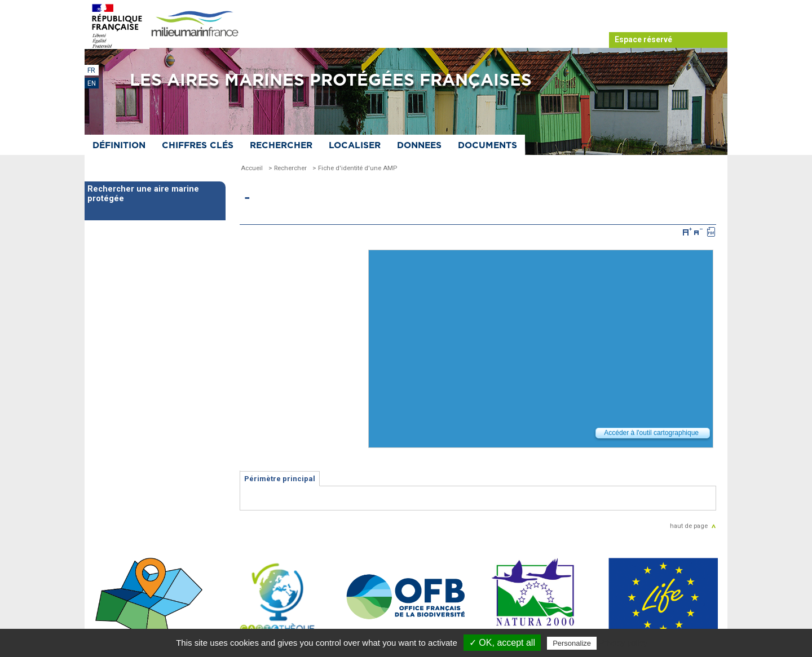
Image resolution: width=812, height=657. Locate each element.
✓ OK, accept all (502, 643)
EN (92, 83)
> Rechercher (288, 168)
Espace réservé (643, 39)
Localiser (355, 146)
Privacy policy (623, 643)
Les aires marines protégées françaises (331, 81)
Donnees (419, 146)
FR (91, 70)
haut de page (689, 526)
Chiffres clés (198, 146)
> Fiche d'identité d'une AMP (355, 168)
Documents (487, 146)
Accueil (252, 168)
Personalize (572, 643)
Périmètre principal (280, 479)
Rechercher (281, 146)
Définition (119, 146)
